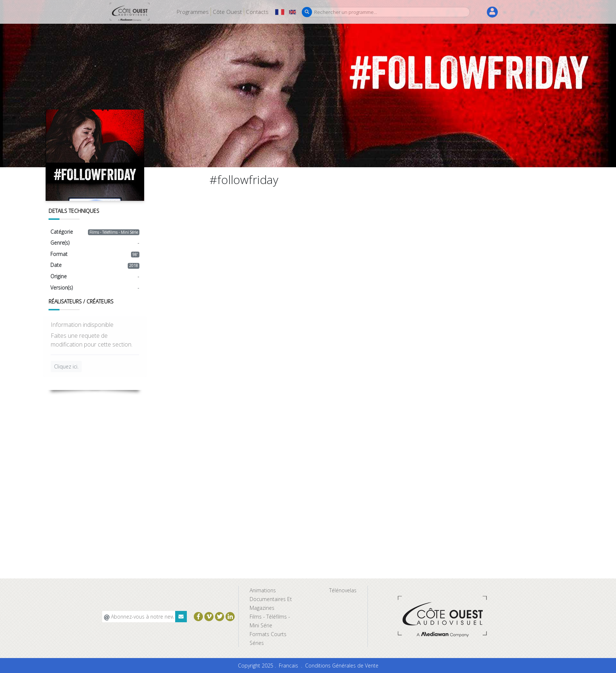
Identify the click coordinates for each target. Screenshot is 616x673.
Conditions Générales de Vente (342, 666)
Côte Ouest (227, 12)
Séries (257, 643)
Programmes (193, 12)
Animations (263, 590)
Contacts (257, 12)
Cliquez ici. (66, 366)
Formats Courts (268, 634)
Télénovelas (343, 590)
